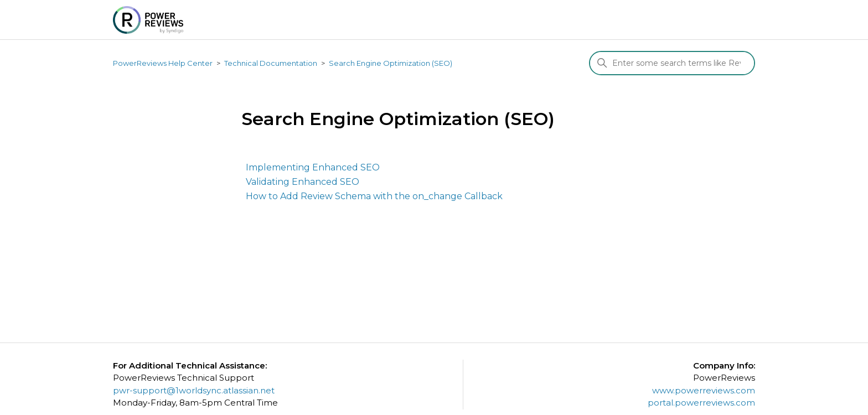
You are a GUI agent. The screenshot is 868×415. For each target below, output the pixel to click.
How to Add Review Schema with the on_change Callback (374, 196)
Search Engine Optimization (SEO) (391, 63)
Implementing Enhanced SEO (313, 167)
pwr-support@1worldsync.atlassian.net (194, 390)
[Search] (672, 63)
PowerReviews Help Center (163, 63)
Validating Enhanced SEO (303, 182)
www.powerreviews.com (704, 390)
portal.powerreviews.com (701, 403)
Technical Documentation (271, 63)
